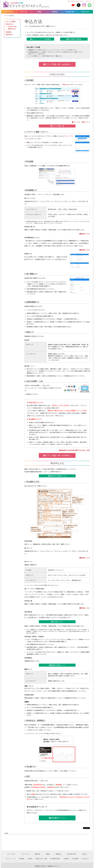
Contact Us (85, 859)
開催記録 (55, 12)
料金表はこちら (57, 622)
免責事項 (66, 859)
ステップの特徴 (11, 22)
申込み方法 (9, 24)
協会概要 (22, 859)
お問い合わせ (85, 12)
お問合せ (84, 854)
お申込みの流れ (12, 27)
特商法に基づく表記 (41, 859)
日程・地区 (24, 12)
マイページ (88, 1)
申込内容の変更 (70, 12)
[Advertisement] (27, 841)
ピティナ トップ (80, 1)
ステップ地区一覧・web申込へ (57, 64)
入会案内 (30, 859)
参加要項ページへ (57, 818)
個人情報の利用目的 (74, 39)
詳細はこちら (85, 234)
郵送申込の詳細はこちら (57, 476)
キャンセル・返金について (81, 122)
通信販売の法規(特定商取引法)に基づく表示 (75, 450)
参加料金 (8, 32)
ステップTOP (11, 854)
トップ (6, 16)
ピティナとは (71, 1)
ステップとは (9, 12)
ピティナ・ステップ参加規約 (40, 39)
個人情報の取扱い (55, 859)
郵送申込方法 (12, 29)
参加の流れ (9, 34)
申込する (66, 84)
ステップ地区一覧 (57, 126)
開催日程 (37, 854)
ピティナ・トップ (11, 859)
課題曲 (39, 12)
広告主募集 (75, 859)
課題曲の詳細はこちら (57, 665)
